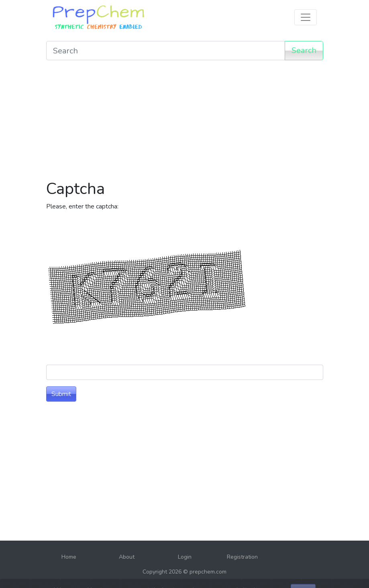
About (127, 557)
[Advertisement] (185, 123)
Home (69, 557)
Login (185, 557)
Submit (61, 394)
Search (304, 50)
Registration (242, 557)
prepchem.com (208, 572)
